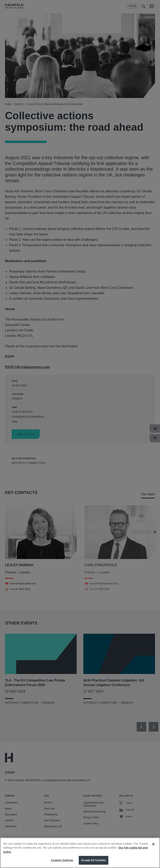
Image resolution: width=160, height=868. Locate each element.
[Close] (153, 850)
